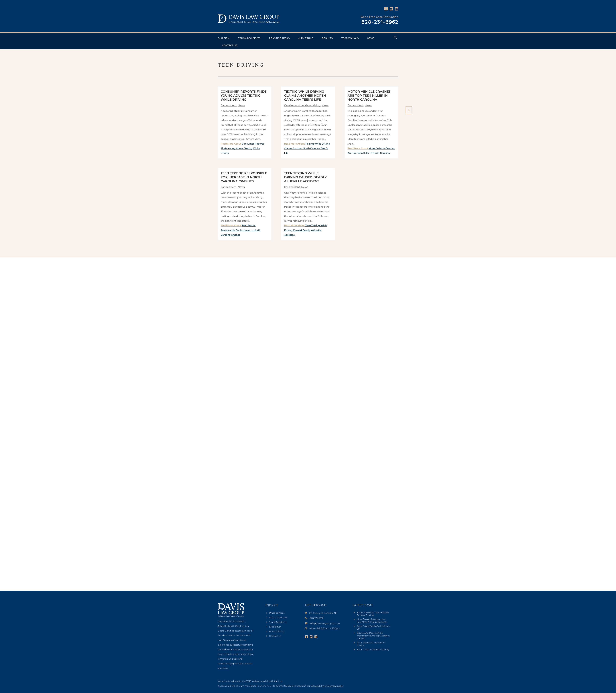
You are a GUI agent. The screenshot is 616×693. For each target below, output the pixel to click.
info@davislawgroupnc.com (325, 623)
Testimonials (350, 38)
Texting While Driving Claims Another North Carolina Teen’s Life (305, 96)
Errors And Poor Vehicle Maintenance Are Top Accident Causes (373, 636)
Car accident (229, 105)
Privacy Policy (277, 632)
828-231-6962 (380, 22)
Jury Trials (306, 38)
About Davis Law (278, 618)
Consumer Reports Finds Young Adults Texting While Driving (244, 96)
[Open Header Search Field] (395, 37)
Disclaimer (275, 627)
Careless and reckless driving (302, 105)
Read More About (242, 148)
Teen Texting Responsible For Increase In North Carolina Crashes (244, 177)
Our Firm (224, 38)
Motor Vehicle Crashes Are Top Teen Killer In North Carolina (369, 96)
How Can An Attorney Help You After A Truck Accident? (372, 621)
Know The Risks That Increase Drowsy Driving (373, 614)
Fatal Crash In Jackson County (373, 649)
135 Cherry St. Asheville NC (323, 613)
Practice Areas (279, 38)
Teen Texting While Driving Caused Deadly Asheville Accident (305, 177)
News (371, 38)
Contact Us (230, 45)
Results (327, 38)
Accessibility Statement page (327, 686)
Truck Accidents (249, 38)
